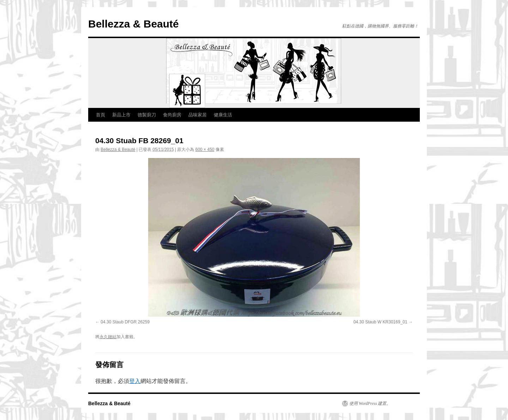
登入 (135, 381)
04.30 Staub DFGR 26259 (125, 322)
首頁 (101, 115)
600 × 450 (205, 150)
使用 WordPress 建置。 (370, 403)
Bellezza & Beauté (134, 24)
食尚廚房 (172, 115)
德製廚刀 (147, 115)
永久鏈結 (108, 337)
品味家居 (198, 115)
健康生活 (223, 115)
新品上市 (121, 115)
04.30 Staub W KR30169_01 (380, 322)
